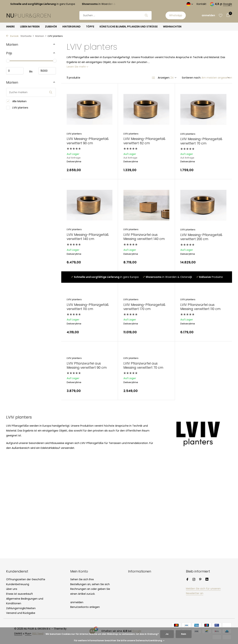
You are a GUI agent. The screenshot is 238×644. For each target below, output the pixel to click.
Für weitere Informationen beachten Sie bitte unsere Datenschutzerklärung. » (119, 640)
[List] (153, 78)
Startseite (27, 36)
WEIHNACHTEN (172, 27)
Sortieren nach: (191, 78)
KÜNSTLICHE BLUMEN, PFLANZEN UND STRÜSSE (129, 27)
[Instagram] (194, 580)
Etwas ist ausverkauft (20, 594)
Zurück (12, 36)
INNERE (10, 27)
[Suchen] (115, 15)
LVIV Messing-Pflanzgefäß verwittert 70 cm (201, 141)
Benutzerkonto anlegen (85, 607)
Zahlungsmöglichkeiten (21, 608)
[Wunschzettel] (221, 15)
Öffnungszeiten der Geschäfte (26, 579)
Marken (41, 36)
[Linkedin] (207, 580)
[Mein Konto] (208, 15)
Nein (184, 634)
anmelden (77, 602)
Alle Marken (16, 101)
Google (228, 4)
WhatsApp (176, 15)
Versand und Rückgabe (21, 613)
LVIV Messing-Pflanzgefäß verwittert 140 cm (88, 237)
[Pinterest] (200, 580)
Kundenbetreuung (18, 584)
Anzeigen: (164, 78)
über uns (12, 589)
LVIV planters (17, 108)
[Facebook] (187, 580)
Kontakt (201, 4)
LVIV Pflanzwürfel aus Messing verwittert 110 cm (200, 307)
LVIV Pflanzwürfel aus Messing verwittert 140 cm (144, 237)
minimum (15, 71)
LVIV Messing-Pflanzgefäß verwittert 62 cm (144, 141)
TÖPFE (90, 27)
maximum (47, 71)
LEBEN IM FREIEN (30, 27)
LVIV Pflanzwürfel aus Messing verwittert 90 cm (87, 366)
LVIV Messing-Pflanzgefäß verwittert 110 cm (88, 307)
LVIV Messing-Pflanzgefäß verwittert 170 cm (144, 307)
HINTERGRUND (71, 27)
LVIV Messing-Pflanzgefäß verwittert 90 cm (88, 141)
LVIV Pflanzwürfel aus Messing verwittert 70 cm (143, 366)
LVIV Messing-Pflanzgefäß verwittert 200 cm (201, 237)
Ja (167, 634)
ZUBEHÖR (51, 27)
